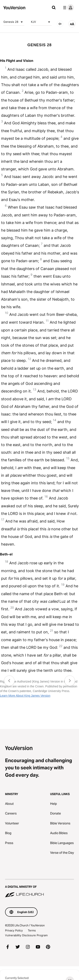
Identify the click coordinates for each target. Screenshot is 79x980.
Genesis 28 (14, 22)
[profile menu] (68, 8)
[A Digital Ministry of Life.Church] (39, 889)
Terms (32, 930)
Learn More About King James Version (25, 696)
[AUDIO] (60, 24)
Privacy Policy (14, 930)
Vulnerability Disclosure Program (26, 935)
